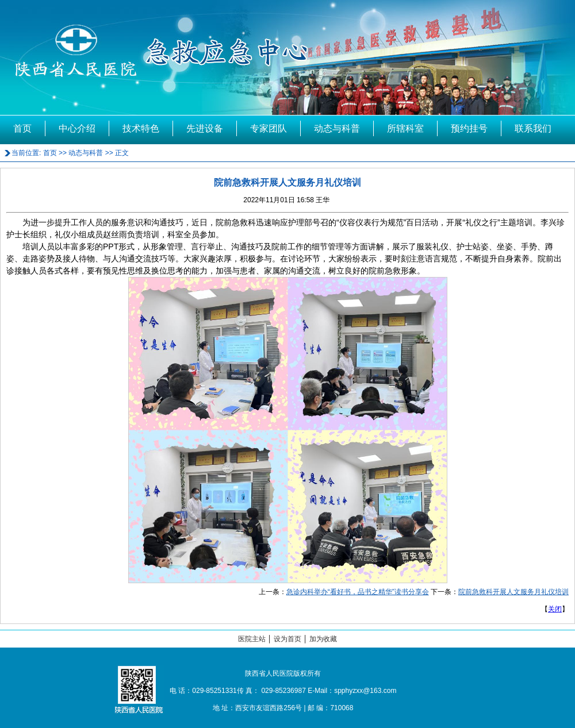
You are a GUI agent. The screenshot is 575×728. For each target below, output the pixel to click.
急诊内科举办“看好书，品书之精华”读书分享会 (358, 592)
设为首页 (287, 639)
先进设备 (205, 128)
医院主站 (252, 639)
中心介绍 (77, 128)
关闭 (555, 609)
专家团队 (269, 128)
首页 (22, 128)
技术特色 (141, 128)
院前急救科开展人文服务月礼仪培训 (513, 592)
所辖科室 (405, 128)
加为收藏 (323, 639)
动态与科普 (337, 128)
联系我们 (533, 128)
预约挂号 (469, 128)
